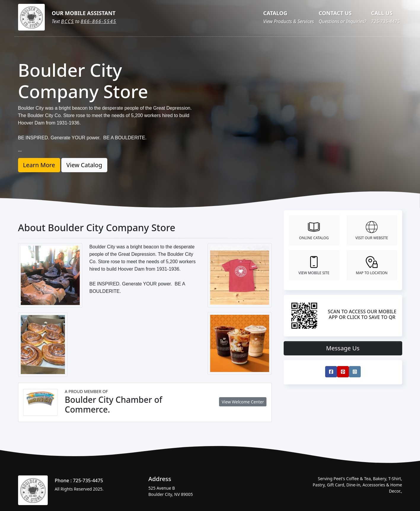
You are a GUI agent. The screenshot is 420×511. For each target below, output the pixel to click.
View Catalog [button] (84, 165)
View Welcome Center (243, 402)
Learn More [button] (39, 165)
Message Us (343, 348)
